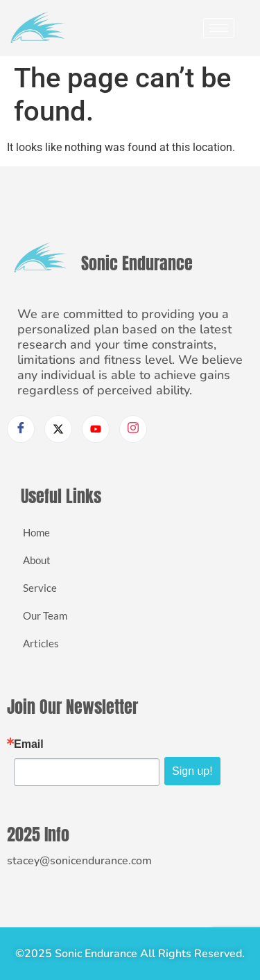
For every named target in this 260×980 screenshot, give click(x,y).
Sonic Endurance (137, 263)
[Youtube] (96, 429)
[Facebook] (21, 429)
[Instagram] (133, 429)
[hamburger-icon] (219, 28)
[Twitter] (58, 429)
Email (29, 744)
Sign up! (192, 771)
